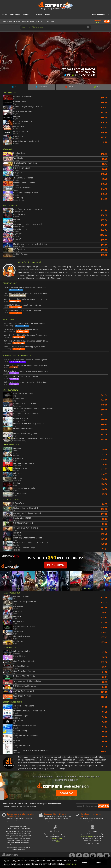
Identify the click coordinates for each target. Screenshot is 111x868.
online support (57, 838)
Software (27, 15)
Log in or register (99, 15)
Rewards (38, 15)
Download (67, 793)
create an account (87, 836)
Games (4, 15)
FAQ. (58, 841)
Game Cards (15, 15)
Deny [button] (84, 863)
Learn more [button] (71, 864)
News (47, 15)
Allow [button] (98, 863)
